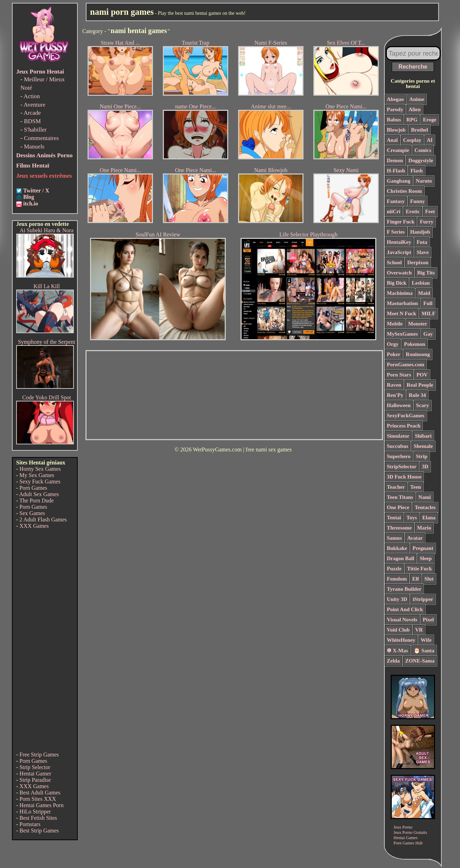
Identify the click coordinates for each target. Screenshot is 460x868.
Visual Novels (402, 620)
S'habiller (35, 130)
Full (428, 303)
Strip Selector (35, 767)
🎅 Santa (424, 651)
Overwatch (399, 273)
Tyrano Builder (404, 589)
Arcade (32, 113)
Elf (416, 579)
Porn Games (33, 488)
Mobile (395, 324)
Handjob (420, 232)
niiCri (394, 211)
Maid (424, 293)
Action (32, 96)
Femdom (397, 579)
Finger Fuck (401, 222)
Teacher (396, 487)
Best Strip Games (39, 831)
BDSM (32, 121)
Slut (429, 579)
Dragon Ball (401, 558)
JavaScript (399, 252)
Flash (417, 171)
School (394, 262)
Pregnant (423, 548)
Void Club (398, 630)
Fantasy (396, 201)
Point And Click (405, 609)
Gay (428, 334)
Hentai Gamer (35, 774)
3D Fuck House (404, 477)
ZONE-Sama (420, 661)
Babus (394, 120)
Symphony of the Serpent (47, 342)
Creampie (398, 150)
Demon (395, 160)
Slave (423, 252)
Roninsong (418, 354)
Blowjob (396, 130)
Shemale (423, 446)
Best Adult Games (40, 793)
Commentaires (41, 138)
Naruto (424, 181)
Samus (394, 538)
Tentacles (425, 507)
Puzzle (394, 569)
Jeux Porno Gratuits (410, 832)
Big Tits (426, 273)
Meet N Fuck (401, 313)
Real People (420, 385)
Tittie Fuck (419, 569)
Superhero (399, 456)
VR (419, 630)
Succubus (398, 446)
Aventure (34, 105)
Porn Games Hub (408, 843)
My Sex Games (37, 475)
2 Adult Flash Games (43, 519)
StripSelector (402, 467)
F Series (396, 232)
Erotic (413, 211)
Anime (417, 99)
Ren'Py (395, 395)
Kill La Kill (47, 286)
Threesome (399, 528)
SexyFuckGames (406, 416)
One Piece (398, 507)
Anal (392, 140)
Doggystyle (421, 160)
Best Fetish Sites (38, 818)
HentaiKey (399, 242)
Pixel (428, 620)
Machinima (400, 293)
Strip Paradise (35, 780)
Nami (425, 497)
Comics (423, 150)
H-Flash (396, 171)
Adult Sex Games (39, 494)
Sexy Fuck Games (40, 481)
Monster (418, 324)
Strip (422, 456)
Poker (394, 354)
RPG (412, 120)
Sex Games (32, 513)
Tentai (394, 518)
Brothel (420, 130)
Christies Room (404, 191)
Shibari (423, 436)
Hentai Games (405, 838)
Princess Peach (404, 426)
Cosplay (412, 140)
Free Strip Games (39, 755)
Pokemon (415, 344)
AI (430, 140)
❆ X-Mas (397, 651)
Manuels (34, 147)
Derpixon (418, 262)
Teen (416, 487)
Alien (415, 109)
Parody (395, 109)
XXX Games (34, 526)
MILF (429, 313)
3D (425, 467)
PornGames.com (405, 365)
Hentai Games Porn (41, 805)
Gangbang (399, 181)
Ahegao (395, 99)
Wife (426, 640)
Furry (427, 222)
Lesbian (421, 283)
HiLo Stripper (35, 812)
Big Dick (397, 283)
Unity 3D (397, 599)
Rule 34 (417, 395)
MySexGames (402, 334)
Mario (424, 528)
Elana (429, 518)
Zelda (393, 661)
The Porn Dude (37, 500)
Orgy (393, 344)
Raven (394, 385)
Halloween (399, 405)
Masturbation (402, 303)
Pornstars (30, 824)
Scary (423, 405)
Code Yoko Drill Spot (47, 397)
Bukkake (397, 548)
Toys (412, 518)
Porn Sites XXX (38, 799)
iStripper (423, 599)
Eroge (430, 120)
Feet (430, 211)
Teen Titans (400, 497)
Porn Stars (399, 375)
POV (422, 375)
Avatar (415, 538)
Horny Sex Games (40, 469)
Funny (417, 201)
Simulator (398, 436)
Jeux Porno (403, 827)
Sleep (426, 558)
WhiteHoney (401, 640)
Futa (422, 242)
